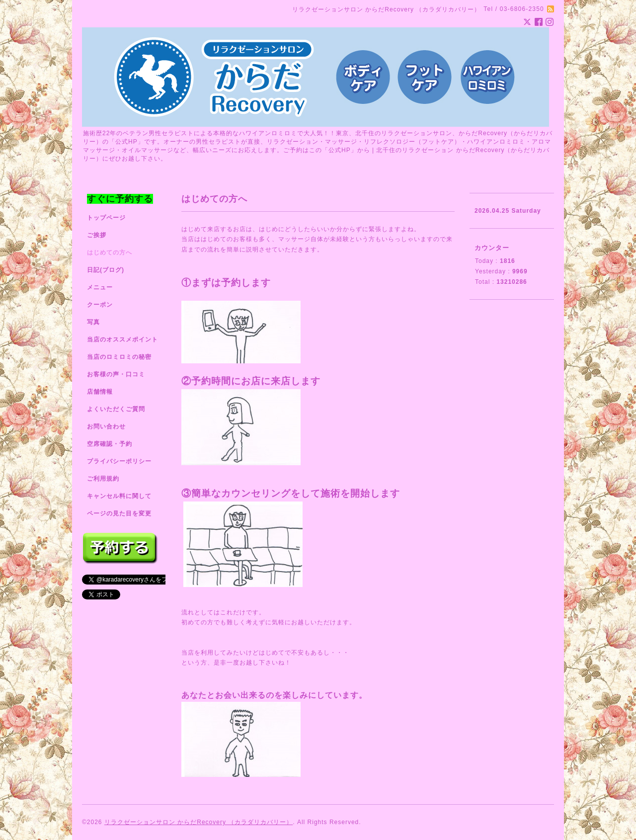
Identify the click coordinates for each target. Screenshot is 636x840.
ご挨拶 (97, 235)
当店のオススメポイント (122, 339)
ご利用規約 (103, 479)
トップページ (106, 218)
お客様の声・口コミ (116, 374)
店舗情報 (100, 392)
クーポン (100, 305)
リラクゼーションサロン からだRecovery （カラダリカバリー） (199, 822)
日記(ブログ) (106, 270)
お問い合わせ (106, 426)
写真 (93, 322)
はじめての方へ (110, 252)
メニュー (100, 287)
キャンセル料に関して (119, 496)
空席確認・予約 (110, 444)
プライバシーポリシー (119, 461)
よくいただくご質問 (116, 409)
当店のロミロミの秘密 (119, 357)
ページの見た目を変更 (119, 513)
